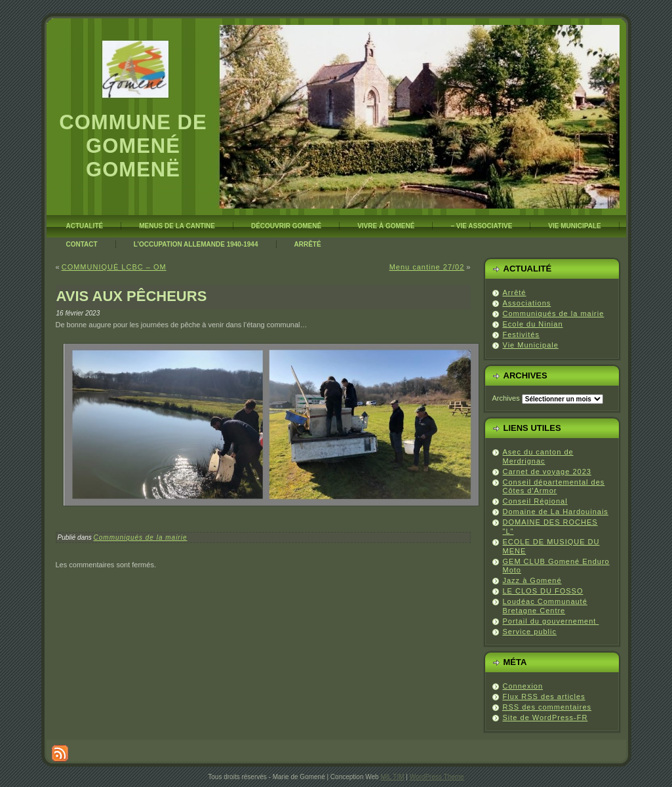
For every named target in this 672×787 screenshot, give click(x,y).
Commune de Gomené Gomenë (133, 146)
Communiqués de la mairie (141, 537)
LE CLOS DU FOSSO (543, 591)
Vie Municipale (531, 345)
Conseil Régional (535, 501)
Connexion (523, 686)
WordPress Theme (437, 777)
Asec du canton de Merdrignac (538, 456)
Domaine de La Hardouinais (556, 512)
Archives (506, 398)
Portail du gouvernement (551, 621)
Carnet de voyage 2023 (547, 472)
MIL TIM (392, 777)
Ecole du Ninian (533, 324)
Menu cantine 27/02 (427, 267)
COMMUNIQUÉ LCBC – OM (114, 267)
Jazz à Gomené (532, 580)
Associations (527, 303)
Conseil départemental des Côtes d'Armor (554, 487)
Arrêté (515, 293)
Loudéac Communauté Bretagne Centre (545, 606)
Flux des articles (544, 696)
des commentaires (547, 707)
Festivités (521, 334)
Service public (530, 632)
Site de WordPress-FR (545, 717)
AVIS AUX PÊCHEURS (132, 296)
